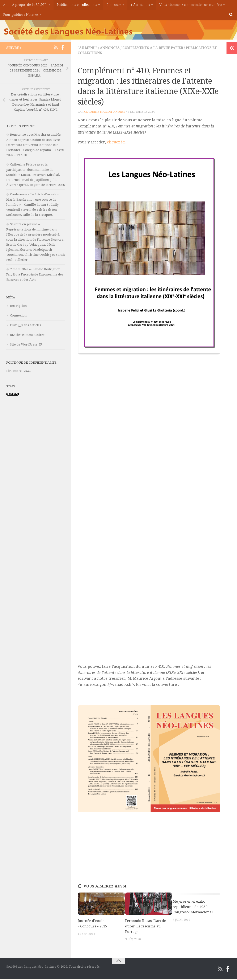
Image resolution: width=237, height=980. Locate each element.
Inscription (18, 307)
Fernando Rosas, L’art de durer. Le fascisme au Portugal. (146, 928)
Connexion (18, 317)
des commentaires (27, 336)
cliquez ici (116, 143)
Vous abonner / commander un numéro (190, 5)
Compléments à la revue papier (154, 49)
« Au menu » (139, 5)
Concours (113, 5)
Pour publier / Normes (21, 16)
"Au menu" (88, 49)
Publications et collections (76, 5)
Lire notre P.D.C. (18, 372)
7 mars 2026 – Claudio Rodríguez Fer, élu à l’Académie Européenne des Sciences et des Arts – (35, 276)
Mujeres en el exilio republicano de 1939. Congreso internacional (193, 908)
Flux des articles (26, 326)
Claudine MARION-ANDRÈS (105, 113)
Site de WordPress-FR (26, 346)
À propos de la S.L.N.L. (29, 5)
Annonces (110, 49)
